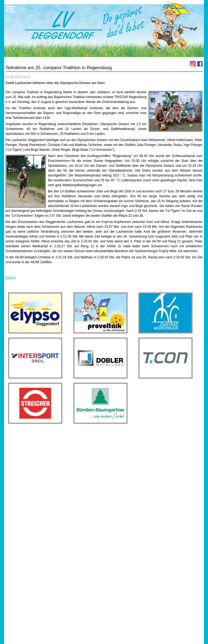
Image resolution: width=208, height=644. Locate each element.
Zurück (10, 278)
